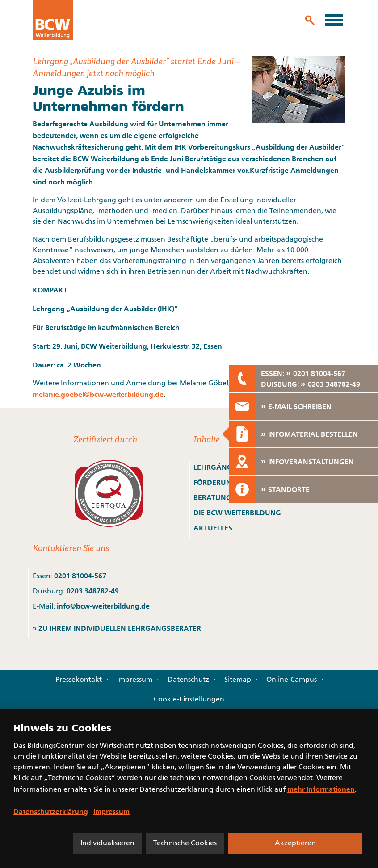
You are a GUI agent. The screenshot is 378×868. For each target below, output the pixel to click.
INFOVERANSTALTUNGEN (311, 462)
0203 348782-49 (93, 591)
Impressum (135, 680)
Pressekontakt (79, 680)
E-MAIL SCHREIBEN (300, 406)
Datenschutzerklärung (51, 811)
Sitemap (238, 680)
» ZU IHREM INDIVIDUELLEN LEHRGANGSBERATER (117, 628)
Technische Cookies (185, 843)
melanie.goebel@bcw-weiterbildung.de (98, 394)
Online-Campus (292, 680)
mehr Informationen (321, 789)
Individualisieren (107, 843)
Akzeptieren (295, 843)
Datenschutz (188, 680)
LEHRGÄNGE (215, 467)
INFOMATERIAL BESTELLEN (313, 434)
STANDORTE (289, 489)
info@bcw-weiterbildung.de (103, 606)
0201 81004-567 (80, 576)
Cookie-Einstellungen (189, 700)
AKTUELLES (213, 528)
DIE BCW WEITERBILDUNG (237, 513)
